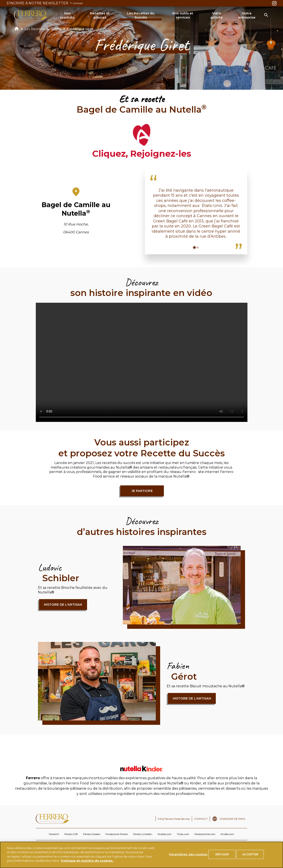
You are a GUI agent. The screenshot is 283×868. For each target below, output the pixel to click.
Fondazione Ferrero (117, 834)
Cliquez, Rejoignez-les (142, 154)
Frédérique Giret (80, 29)
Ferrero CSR (71, 834)
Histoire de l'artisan (63, 605)
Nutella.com (165, 834)
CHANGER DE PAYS (232, 819)
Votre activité (217, 15)
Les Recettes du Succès (141, 15)
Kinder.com (227, 834)
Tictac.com (183, 834)
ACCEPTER (250, 854)
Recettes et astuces (100, 15)
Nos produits (67, 15)
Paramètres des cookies (188, 854)
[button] (194, 248)
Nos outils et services (183, 15)
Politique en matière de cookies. (87, 861)
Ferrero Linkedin (143, 834)
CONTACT (201, 819)
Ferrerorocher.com (205, 834)
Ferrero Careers (92, 834)
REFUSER (222, 854)
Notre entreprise (247, 15)
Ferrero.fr (54, 834)
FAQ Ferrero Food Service (174, 819)
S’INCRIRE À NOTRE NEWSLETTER (40, 3)
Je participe (142, 491)
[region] (141, 855)
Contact (78, 3)
